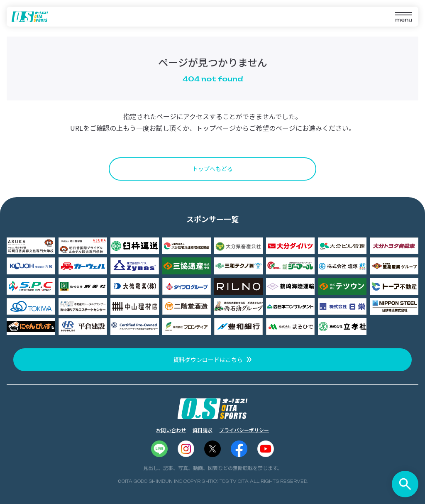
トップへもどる (212, 169)
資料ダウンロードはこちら (208, 360)
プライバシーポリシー (244, 430)
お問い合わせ (171, 430)
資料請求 (203, 430)
